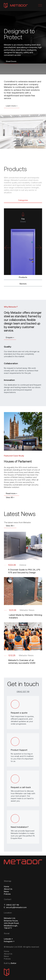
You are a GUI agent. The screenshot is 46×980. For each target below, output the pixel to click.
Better (14, 963)
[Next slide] (38, 248)
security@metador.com (15, 908)
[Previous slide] (8, 248)
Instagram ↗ (9, 942)
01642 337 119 (23, 692)
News (6, 892)
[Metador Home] (16, 5)
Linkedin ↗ (8, 939)
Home (7, 887)
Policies (7, 894)
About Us (8, 889)
